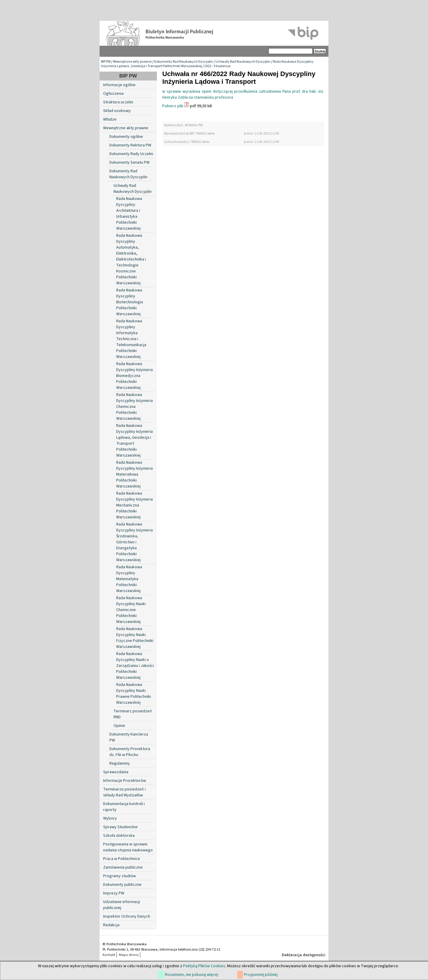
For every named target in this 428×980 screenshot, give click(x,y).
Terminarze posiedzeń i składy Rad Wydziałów (124, 792)
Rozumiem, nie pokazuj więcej (192, 975)
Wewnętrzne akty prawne (132, 62)
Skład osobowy (117, 111)
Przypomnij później (261, 975)
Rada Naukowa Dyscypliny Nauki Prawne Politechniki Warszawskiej (134, 694)
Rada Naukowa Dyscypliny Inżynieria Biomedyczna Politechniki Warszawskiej (134, 376)
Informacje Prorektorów (125, 781)
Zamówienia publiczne (123, 867)
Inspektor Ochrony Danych (127, 916)
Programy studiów (119, 876)
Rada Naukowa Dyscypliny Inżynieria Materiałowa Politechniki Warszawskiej (134, 474)
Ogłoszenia (113, 94)
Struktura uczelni (118, 102)
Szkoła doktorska (119, 836)
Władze (110, 119)
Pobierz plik (173, 106)
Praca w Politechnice (122, 859)
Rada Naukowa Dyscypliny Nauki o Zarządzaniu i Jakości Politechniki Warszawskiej (135, 666)
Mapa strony (129, 955)
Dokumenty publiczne (122, 885)
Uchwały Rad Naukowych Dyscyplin (243, 62)
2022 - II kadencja (217, 66)
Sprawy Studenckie (120, 827)
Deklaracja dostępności (304, 955)
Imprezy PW (114, 893)
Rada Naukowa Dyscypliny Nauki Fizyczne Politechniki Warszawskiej (135, 638)
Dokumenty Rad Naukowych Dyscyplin (184, 62)
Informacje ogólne (119, 85)
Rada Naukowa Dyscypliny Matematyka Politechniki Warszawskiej (129, 579)
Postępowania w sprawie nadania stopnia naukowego (128, 847)
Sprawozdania (116, 772)
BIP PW (106, 62)
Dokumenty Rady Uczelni (131, 154)
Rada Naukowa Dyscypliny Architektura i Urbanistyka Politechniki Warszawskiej (129, 214)
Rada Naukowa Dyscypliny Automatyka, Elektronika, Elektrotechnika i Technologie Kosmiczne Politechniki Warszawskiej (131, 259)
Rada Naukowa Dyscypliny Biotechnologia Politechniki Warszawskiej (130, 302)
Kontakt (109, 955)
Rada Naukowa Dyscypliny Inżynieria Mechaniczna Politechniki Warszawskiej (134, 505)
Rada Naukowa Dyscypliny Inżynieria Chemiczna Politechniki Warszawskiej (134, 407)
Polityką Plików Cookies (204, 966)
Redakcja (111, 925)
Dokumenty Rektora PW (130, 145)
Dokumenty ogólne (126, 137)
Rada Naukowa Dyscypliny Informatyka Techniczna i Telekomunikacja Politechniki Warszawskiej (131, 339)
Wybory (110, 818)
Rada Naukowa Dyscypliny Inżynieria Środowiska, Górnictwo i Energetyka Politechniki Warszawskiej (134, 542)
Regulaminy (120, 763)
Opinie (119, 726)
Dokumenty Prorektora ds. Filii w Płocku (130, 752)
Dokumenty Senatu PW (129, 162)
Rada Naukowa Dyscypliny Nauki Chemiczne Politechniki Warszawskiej (131, 610)
